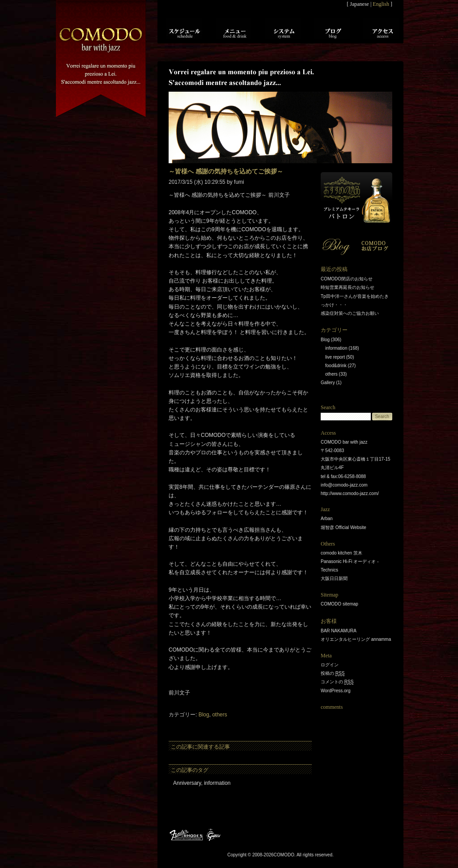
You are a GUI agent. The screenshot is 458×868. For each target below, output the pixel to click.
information (217, 783)
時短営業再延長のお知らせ (348, 287)
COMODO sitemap (339, 604)
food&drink (336, 366)
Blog (204, 715)
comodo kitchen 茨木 (341, 553)
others (219, 715)
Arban (327, 519)
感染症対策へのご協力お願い (350, 313)
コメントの (337, 682)
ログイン (330, 665)
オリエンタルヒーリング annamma (356, 639)
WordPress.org (336, 691)
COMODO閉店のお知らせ (347, 279)
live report (335, 357)
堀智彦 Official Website (343, 527)
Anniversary (187, 783)
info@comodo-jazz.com (344, 485)
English (381, 4)
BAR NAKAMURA (339, 631)
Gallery (328, 383)
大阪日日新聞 (334, 578)
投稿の (333, 673)
